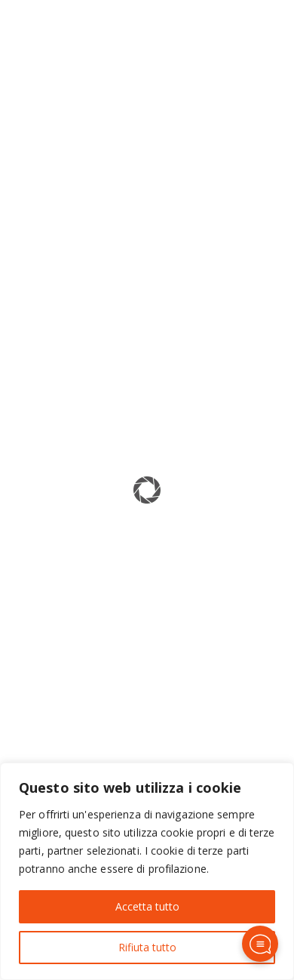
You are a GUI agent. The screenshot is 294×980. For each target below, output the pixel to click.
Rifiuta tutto (147, 947)
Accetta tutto (147, 906)
